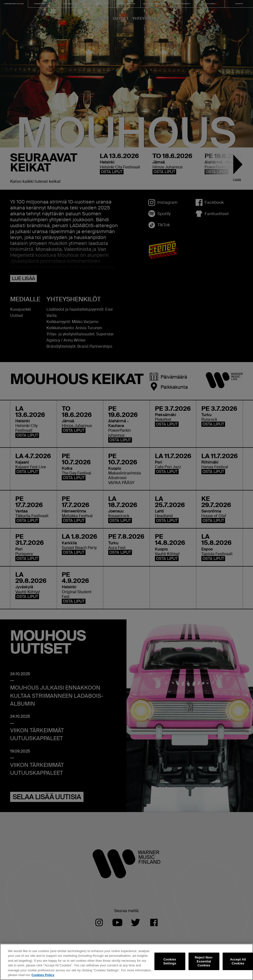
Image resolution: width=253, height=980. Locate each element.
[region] (126, 962)
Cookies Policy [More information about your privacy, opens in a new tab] (43, 975)
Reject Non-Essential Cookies (204, 961)
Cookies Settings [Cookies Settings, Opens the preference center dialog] (170, 961)
